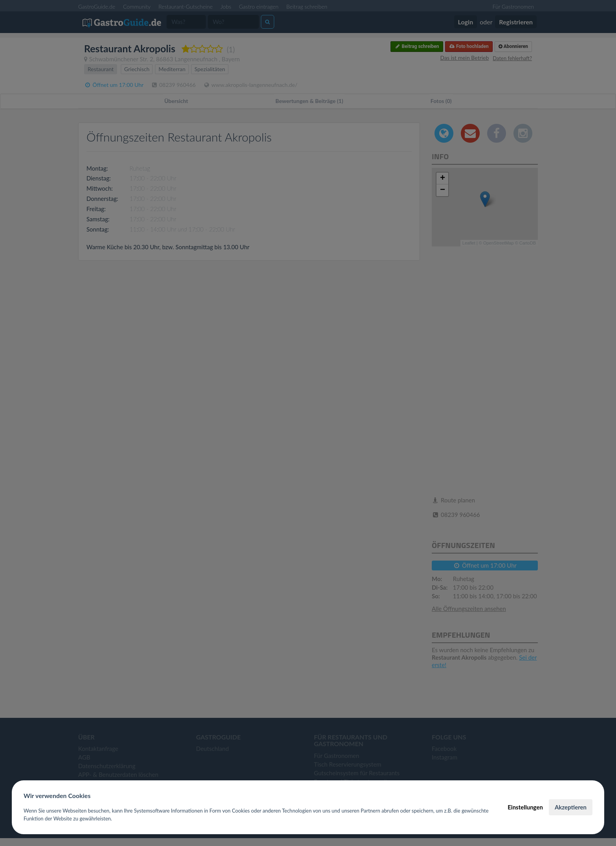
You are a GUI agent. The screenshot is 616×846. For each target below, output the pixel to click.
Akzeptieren (571, 807)
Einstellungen (525, 807)
